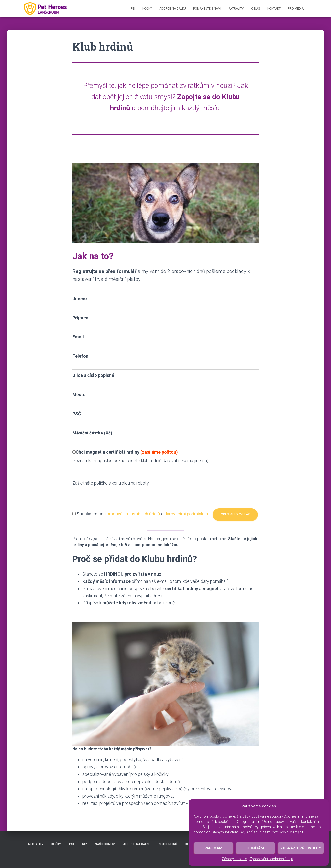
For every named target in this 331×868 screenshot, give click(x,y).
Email (78, 337)
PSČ (77, 414)
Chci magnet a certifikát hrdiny (125, 452)
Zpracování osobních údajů (271, 859)
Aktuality (236, 9)
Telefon (80, 356)
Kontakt (274, 9)
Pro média (296, 9)
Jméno (80, 298)
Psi (133, 9)
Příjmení (81, 318)
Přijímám (213, 848)
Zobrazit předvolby (301, 848)
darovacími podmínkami (189, 510)
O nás (256, 9)
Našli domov (105, 844)
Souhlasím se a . (145, 510)
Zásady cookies (235, 859)
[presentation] (110, 496)
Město (79, 395)
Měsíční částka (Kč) (92, 433)
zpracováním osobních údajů (133, 510)
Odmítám (255, 848)
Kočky (147, 9)
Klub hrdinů (168, 844)
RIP (84, 844)
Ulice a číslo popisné (93, 375)
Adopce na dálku (173, 9)
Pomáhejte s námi (207, 9)
